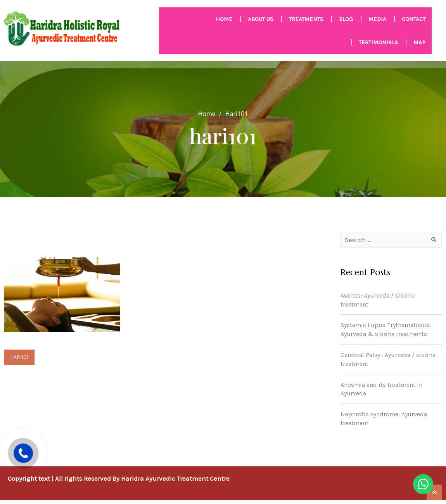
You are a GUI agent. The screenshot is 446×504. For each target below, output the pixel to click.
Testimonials (378, 42)
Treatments (306, 19)
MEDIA (377, 19)
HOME (224, 19)
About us (261, 19)
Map (419, 42)
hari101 (19, 357)
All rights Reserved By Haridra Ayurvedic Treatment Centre (142, 478)
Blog (346, 19)
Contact (414, 19)
